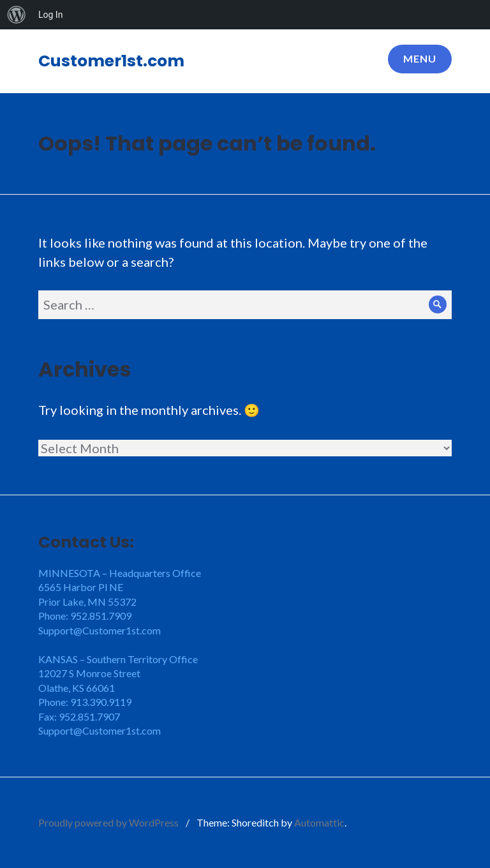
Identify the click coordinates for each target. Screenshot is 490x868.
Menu (420, 58)
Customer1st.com (111, 61)
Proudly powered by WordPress (108, 822)
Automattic (319, 822)
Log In (50, 15)
